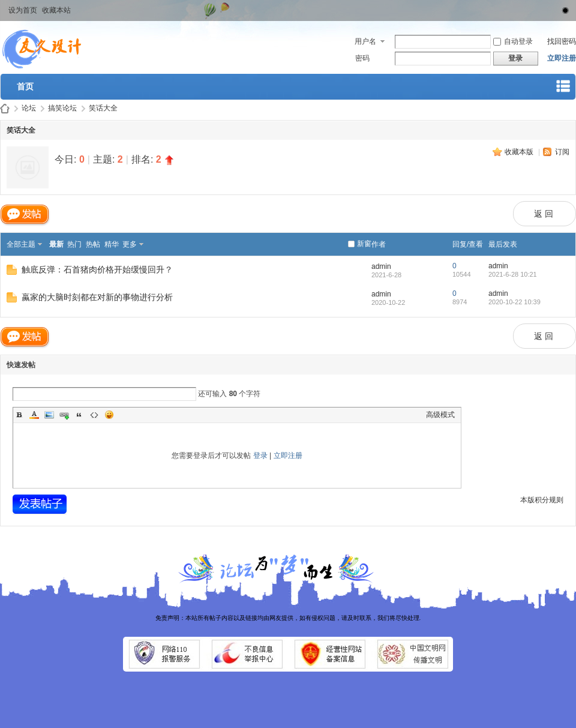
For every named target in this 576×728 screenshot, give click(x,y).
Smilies (109, 415)
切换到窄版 (563, 8)
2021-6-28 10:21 (513, 274)
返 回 (544, 214)
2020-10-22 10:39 (514, 302)
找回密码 (562, 41)
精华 (112, 244)
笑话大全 (103, 108)
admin (381, 266)
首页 (25, 86)
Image (49, 415)
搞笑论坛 (62, 108)
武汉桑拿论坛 (5, 108)
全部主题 (21, 244)
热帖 (93, 244)
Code (94, 415)
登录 (260, 456)
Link (64, 415)
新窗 (364, 244)
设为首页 (23, 10)
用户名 (365, 41)
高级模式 (440, 415)
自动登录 (513, 41)
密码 (362, 58)
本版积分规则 (542, 500)
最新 (56, 244)
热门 (74, 244)
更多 (130, 244)
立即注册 (562, 58)
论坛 (29, 108)
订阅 (562, 152)
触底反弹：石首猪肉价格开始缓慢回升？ (97, 269)
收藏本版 (520, 152)
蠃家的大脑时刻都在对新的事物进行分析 (97, 297)
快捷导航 (563, 88)
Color (34, 415)
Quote (79, 415)
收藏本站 (56, 10)
